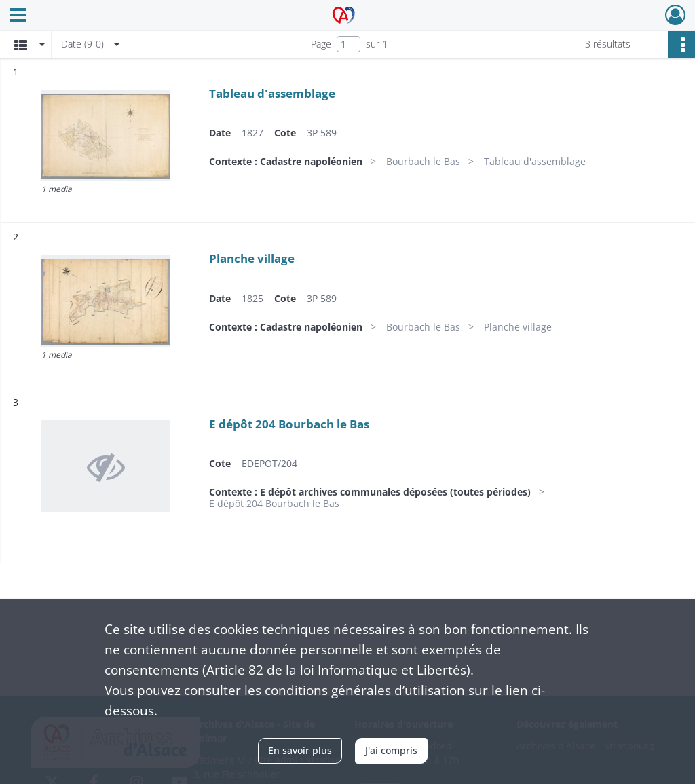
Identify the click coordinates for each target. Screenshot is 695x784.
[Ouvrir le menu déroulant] (18, 16)
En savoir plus (300, 750)
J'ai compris (391, 750)
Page (321, 44)
